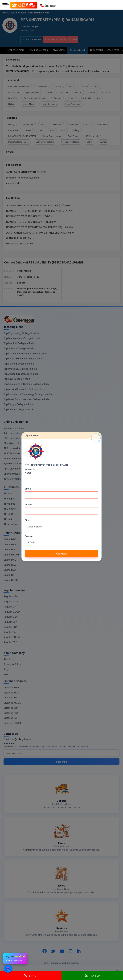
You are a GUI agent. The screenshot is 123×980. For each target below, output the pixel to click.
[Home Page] (48, 5)
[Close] (96, 438)
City (27, 520)
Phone (28, 505)
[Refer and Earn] (24, 5)
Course (29, 536)
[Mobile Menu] (6, 5)
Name (28, 473)
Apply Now (61, 554)
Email (28, 489)
